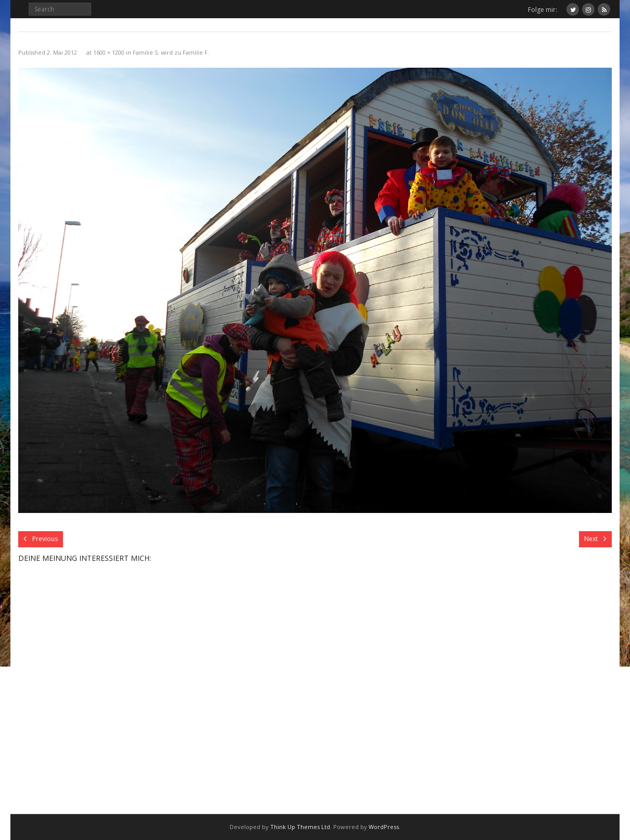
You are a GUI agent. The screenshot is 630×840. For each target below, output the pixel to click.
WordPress (384, 827)
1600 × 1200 (109, 52)
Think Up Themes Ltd (300, 827)
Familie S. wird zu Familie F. (171, 52)
